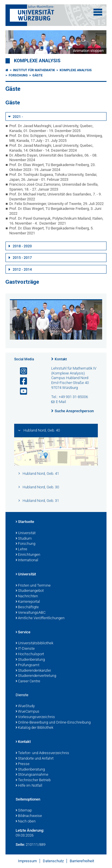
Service (23, 632)
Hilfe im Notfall (29, 786)
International (27, 560)
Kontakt (61, 359)
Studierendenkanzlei (33, 671)
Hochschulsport (30, 654)
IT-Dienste (25, 649)
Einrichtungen (28, 555)
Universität (26, 533)
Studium (24, 539)
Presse (23, 764)
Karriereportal (28, 602)
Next (96, 42)
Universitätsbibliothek (34, 643)
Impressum (27, 861)
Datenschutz (53, 861)
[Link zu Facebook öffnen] (21, 381)
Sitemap (24, 811)
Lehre (21, 549)
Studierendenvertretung (36, 676)
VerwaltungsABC (31, 613)
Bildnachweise (29, 816)
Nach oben (26, 822)
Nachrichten (27, 596)
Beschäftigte (27, 607)
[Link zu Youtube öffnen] (21, 391)
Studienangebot (30, 591)
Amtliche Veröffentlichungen (40, 618)
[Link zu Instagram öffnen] (21, 371)
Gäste (37, 75)
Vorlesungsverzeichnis (35, 717)
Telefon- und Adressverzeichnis (42, 753)
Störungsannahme (32, 775)
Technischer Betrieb (33, 780)
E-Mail (61, 402)
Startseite (25, 522)
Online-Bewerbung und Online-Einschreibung (53, 723)
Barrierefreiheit (82, 861)
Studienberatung (30, 660)
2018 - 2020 (22, 246)
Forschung (18, 75)
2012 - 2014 (22, 270)
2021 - (18, 117)
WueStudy (25, 706)
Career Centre (28, 681)
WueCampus (27, 712)
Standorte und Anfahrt (35, 759)
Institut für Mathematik (34, 70)
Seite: (20, 845)
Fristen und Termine (33, 586)
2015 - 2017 (22, 258)
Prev (16, 42)
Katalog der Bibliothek (34, 728)
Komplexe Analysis (37, 61)
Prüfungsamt (27, 665)
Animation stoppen (88, 51)
